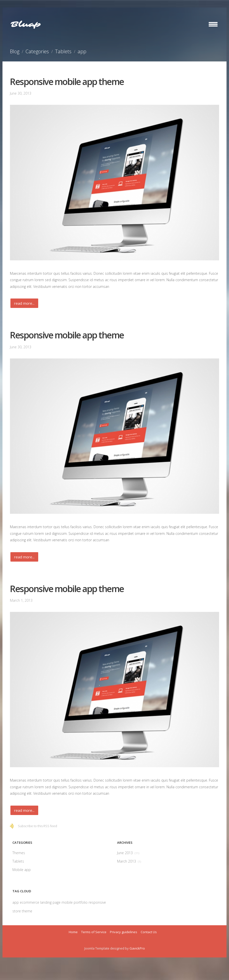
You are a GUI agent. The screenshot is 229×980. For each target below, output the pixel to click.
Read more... (24, 303)
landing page (51, 902)
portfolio (81, 902)
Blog (15, 51)
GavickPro (137, 948)
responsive (97, 902)
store (17, 911)
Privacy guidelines (124, 932)
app (16, 902)
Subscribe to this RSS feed (37, 826)
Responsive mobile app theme (67, 82)
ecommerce (30, 902)
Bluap (26, 25)
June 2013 (128, 853)
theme (27, 911)
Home (73, 932)
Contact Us (149, 932)
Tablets (63, 51)
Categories (37, 51)
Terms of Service (94, 932)
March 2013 (129, 861)
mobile (68, 902)
